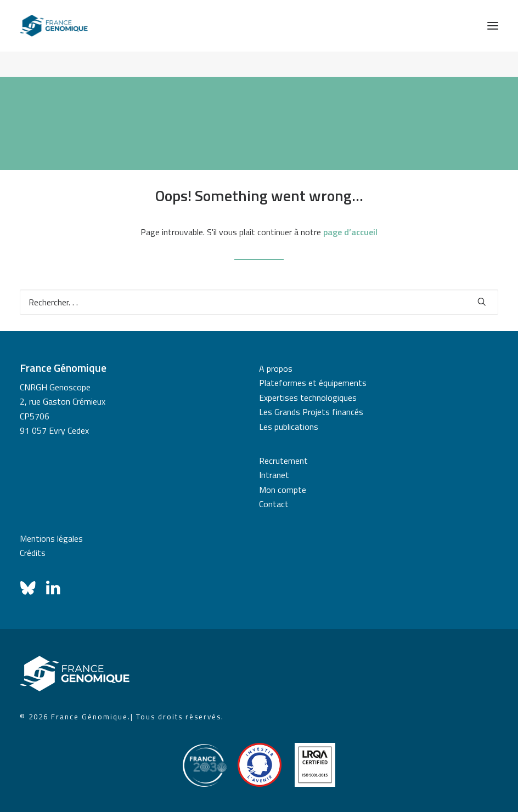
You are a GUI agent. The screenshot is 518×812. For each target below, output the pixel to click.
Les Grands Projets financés (311, 412)
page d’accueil (350, 232)
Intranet (274, 475)
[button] (493, 26)
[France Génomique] (54, 26)
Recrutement (283, 461)
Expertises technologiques (308, 398)
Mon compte (283, 490)
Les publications (289, 427)
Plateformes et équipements (313, 383)
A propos (276, 368)
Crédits (33, 553)
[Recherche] (259, 302)
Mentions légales (51, 538)
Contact (274, 504)
